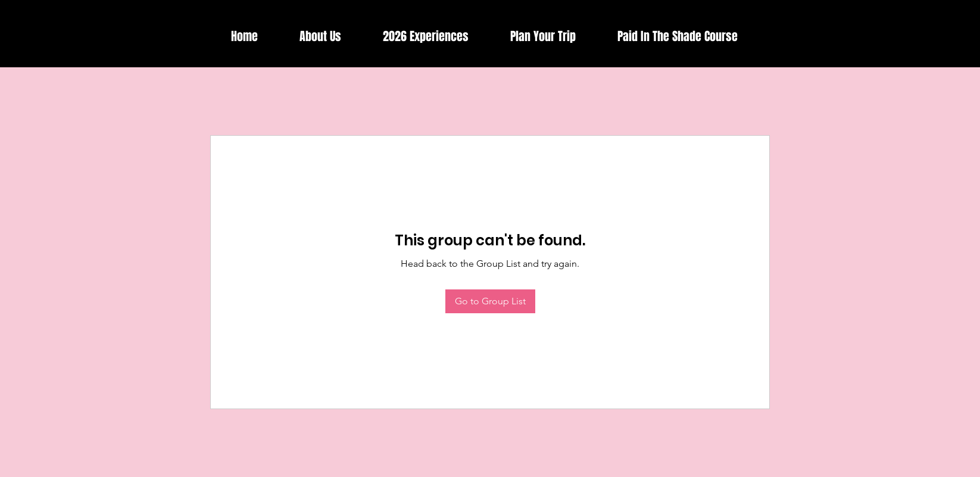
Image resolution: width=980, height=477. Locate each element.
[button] (426, 37)
